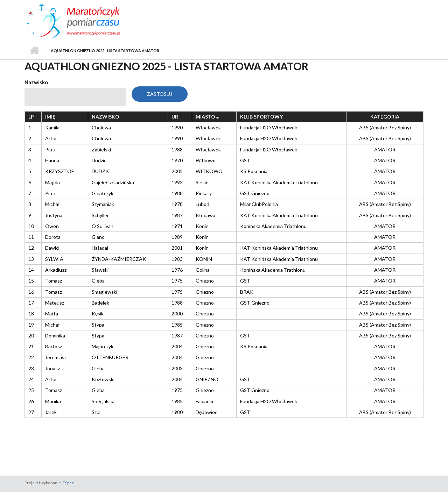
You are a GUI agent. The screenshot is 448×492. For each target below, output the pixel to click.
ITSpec (68, 483)
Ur (175, 117)
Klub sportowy (261, 117)
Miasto (208, 117)
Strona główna (34, 51)
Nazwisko (36, 82)
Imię (50, 117)
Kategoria (385, 117)
